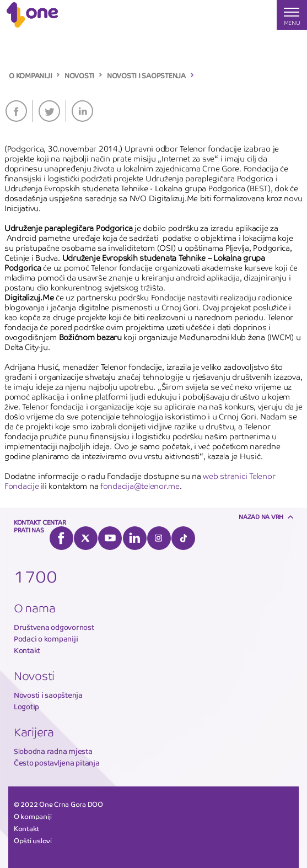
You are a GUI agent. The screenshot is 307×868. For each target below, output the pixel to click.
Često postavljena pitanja (57, 763)
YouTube (110, 538)
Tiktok (183, 538)
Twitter (49, 111)
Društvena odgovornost (54, 627)
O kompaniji (33, 817)
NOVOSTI (79, 76)
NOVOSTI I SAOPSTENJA (146, 76)
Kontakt (27, 651)
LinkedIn (82, 111)
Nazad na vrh (261, 517)
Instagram (159, 538)
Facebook (16, 111)
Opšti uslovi (33, 841)
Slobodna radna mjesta (53, 751)
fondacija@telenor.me (140, 486)
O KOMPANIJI (30, 76)
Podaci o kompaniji (46, 639)
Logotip (26, 707)
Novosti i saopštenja (48, 695)
